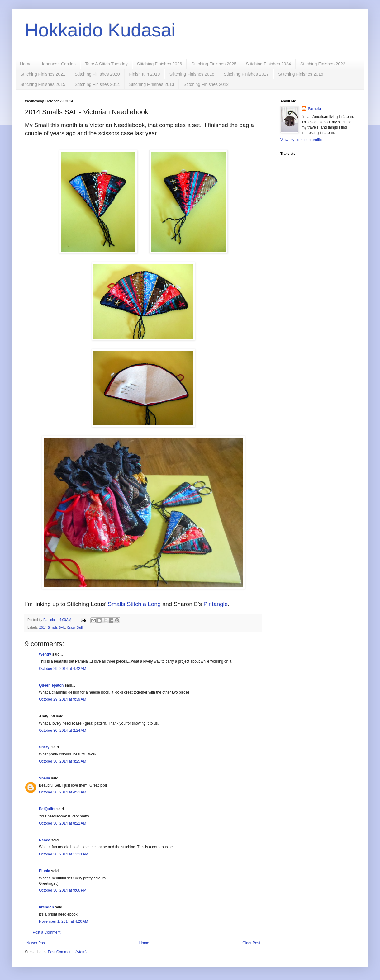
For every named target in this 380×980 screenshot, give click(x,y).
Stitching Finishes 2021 (43, 74)
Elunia (45, 871)
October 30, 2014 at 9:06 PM (63, 890)
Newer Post (36, 943)
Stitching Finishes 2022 (323, 64)
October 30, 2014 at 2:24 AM (63, 731)
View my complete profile (301, 140)
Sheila (44, 778)
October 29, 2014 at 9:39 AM (63, 699)
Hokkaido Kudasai (100, 30)
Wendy (45, 654)
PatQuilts (47, 809)
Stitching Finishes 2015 (43, 84)
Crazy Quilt (75, 627)
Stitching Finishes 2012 (206, 84)
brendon (46, 907)
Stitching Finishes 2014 (97, 84)
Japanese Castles (58, 64)
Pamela (314, 109)
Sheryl (45, 747)
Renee (45, 840)
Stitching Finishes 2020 (97, 74)
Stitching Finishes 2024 (268, 64)
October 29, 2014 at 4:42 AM (63, 669)
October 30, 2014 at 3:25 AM (63, 761)
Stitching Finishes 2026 (160, 64)
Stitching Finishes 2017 (246, 74)
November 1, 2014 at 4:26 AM (64, 921)
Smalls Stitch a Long (134, 604)
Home (26, 64)
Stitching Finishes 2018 (192, 74)
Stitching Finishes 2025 (214, 64)
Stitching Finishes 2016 (301, 74)
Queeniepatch (51, 685)
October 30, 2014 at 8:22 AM (63, 823)
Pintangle (216, 604)
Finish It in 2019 (145, 74)
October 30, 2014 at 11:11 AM (64, 854)
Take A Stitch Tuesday (106, 64)
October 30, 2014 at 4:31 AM (63, 792)
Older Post (251, 943)
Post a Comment (47, 932)
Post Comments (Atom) (67, 952)
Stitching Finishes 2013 (152, 84)
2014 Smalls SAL (52, 627)
